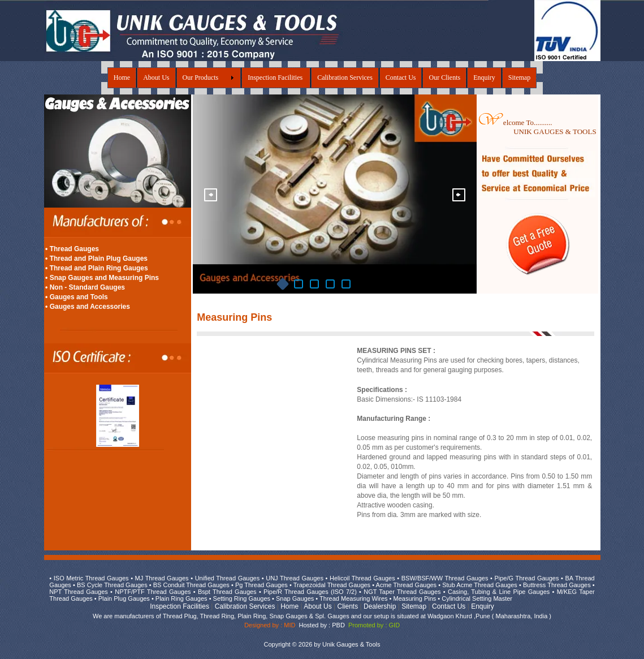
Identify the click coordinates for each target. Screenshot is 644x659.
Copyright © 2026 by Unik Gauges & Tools (322, 644)
